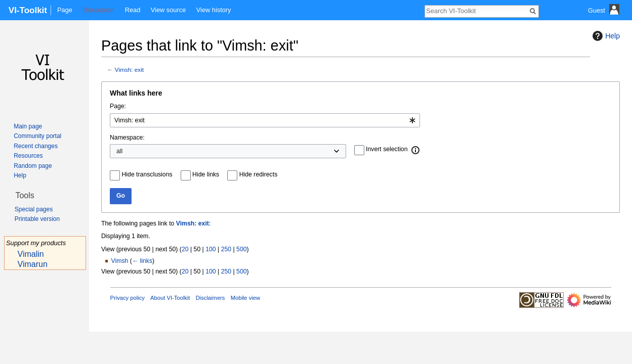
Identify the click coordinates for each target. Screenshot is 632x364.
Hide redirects (259, 174)
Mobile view (245, 298)
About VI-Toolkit (170, 298)
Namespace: (127, 138)
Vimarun (33, 264)
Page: (118, 106)
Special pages (34, 209)
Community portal (37, 136)
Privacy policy (128, 298)
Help (605, 36)
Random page (33, 166)
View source (168, 10)
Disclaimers (210, 298)
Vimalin (31, 254)
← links (142, 261)
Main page (28, 126)
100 (210, 249)
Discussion (98, 10)
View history (214, 10)
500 (241, 249)
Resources (28, 156)
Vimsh (120, 261)
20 (185, 249)
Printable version (37, 219)
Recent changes (36, 146)
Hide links (206, 174)
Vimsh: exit (129, 70)
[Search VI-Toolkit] (476, 11)
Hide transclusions (147, 174)
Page (65, 10)
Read (133, 10)
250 (226, 249)
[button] (416, 150)
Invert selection (387, 149)
